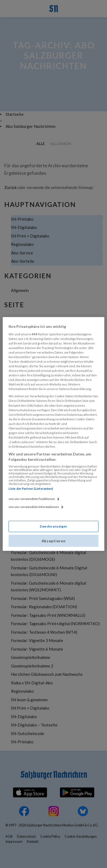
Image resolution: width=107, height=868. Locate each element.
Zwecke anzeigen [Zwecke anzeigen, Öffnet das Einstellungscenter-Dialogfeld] (53, 526)
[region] (53, 434)
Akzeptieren (54, 541)
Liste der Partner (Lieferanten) (31, 489)
